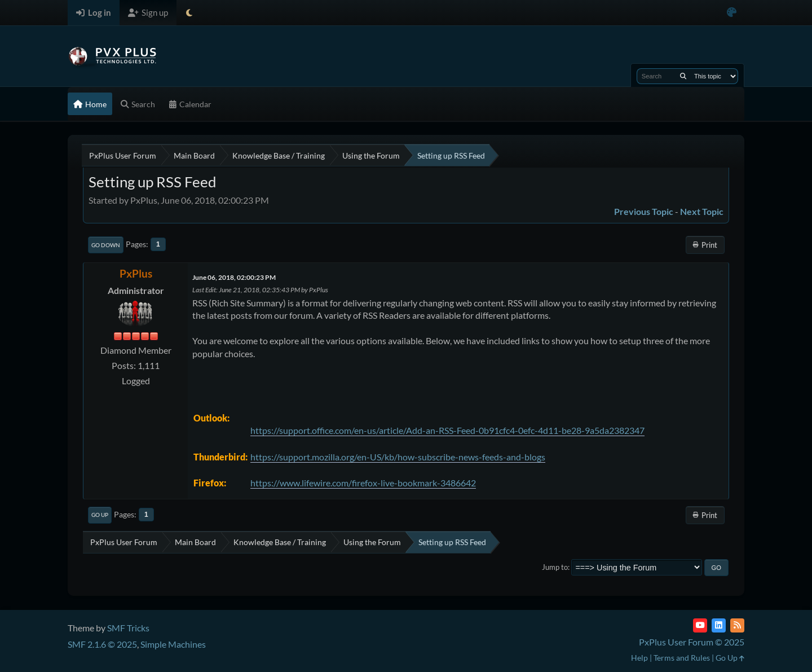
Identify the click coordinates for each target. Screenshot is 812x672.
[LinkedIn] (719, 625)
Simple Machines (173, 644)
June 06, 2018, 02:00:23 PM (234, 277)
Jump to (555, 567)
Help (639, 658)
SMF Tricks (128, 628)
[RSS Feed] (737, 625)
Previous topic (644, 211)
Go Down (106, 245)
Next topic (702, 211)
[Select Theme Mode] (189, 13)
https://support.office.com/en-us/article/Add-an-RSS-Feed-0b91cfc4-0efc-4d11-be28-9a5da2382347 (447, 430)
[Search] (683, 76)
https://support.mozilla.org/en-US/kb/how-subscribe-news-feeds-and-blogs (398, 457)
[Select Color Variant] (732, 13)
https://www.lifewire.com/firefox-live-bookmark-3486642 (363, 483)
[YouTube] (700, 625)
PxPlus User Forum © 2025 (692, 642)
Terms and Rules (682, 658)
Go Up (100, 515)
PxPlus (136, 273)
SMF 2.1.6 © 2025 (102, 644)
